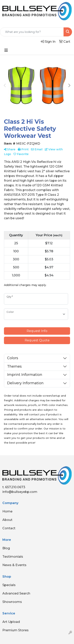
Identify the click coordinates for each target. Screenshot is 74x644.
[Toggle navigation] (6, 50)
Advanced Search (16, 593)
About (7, 520)
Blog (6, 548)
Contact (9, 528)
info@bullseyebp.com (20, 492)
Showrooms (12, 602)
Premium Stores (15, 630)
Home (7, 511)
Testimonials (13, 557)
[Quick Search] (32, 32)
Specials (9, 585)
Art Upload (11, 622)
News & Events (14, 565)
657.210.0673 (15, 487)
